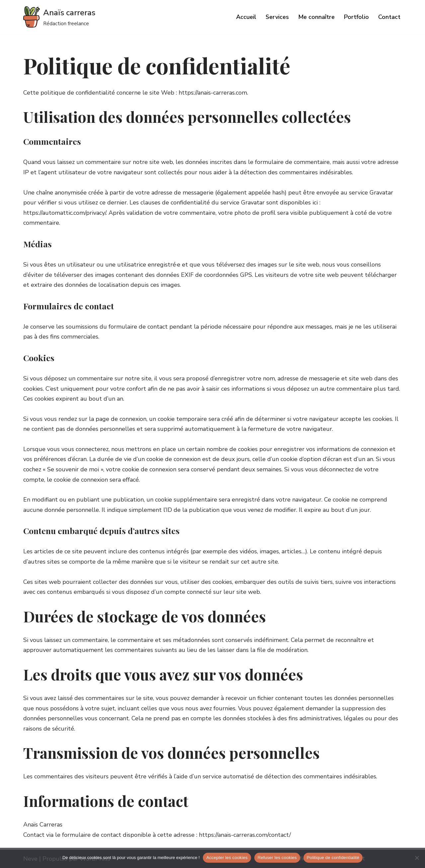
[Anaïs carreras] (59, 17)
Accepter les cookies (227, 858)
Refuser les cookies (277, 858)
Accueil (246, 17)
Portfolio (356, 17)
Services (277, 17)
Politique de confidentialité (333, 858)
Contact (389, 17)
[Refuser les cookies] (417, 858)
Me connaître (316, 17)
